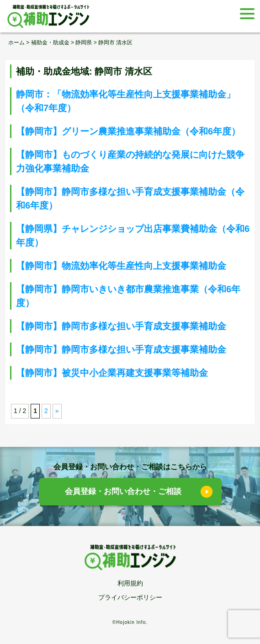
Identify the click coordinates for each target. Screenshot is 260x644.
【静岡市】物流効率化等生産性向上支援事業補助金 (121, 266)
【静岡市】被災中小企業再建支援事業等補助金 (112, 373)
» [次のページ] (57, 411)
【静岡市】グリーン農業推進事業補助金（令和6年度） (128, 131)
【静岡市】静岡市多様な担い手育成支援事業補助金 (121, 326)
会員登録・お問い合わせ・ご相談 (123, 491)
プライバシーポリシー (130, 597)
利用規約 (130, 583)
